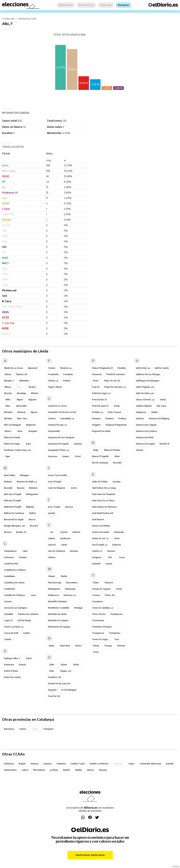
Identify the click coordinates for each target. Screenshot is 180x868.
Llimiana (74, 551)
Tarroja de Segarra (101, 589)
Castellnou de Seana (14, 583)
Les (52, 532)
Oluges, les (66, 671)
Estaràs (22, 665)
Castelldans (10, 576)
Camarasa (9, 557)
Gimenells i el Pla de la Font (62, 412)
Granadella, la (67, 418)
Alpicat (34, 412)
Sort (110, 557)
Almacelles (22, 406)
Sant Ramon (98, 519)
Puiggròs (96, 425)
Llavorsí (52, 545)
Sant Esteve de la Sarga (104, 488)
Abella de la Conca (14, 368)
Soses (122, 557)
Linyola (64, 532)
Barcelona (9, 729)
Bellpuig (30, 507)
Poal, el (96, 387)
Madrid (66, 770)
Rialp (96, 450)
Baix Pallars (10, 475)
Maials (52, 576)
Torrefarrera (98, 620)
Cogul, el (8, 620)
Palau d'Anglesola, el (102, 368)
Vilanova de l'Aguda (146, 425)
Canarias (47, 764)
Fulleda (67, 381)
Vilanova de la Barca (146, 431)
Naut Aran (65, 646)
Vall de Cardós (162, 368)
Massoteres (72, 583)
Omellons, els (55, 677)
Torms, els (110, 595)
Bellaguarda (32, 494)
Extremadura (10, 770)
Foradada (68, 374)
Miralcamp (70, 589)
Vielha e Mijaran (144, 406)
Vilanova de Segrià (145, 444)
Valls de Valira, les (145, 393)
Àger (8, 456)
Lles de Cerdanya (57, 551)
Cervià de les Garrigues (16, 608)
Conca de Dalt (11, 633)
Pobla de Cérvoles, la (115, 387)
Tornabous (97, 601)
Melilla (78, 770)
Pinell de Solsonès (116, 374)
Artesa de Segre (12, 444)
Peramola (97, 374)
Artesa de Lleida (12, 437)
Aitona (8, 374)
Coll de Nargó (24, 620)
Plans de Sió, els (112, 381)
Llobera (52, 557)
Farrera (52, 368)
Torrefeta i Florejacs (102, 627)
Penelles (122, 368)
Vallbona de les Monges (148, 374)
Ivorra (74, 488)
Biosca (32, 519)
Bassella (8, 488)
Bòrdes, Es (21, 532)
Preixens (110, 418)
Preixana (96, 418)
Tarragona (48, 729)
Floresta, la (66, 368)
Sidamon (117, 545)
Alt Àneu (8, 418)
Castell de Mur (11, 564)
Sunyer (109, 564)
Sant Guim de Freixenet (103, 494)
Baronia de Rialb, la (27, 482)
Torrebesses (116, 614)
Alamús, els (22, 374)
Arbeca (8, 431)
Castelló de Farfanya (14, 595)
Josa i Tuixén (54, 507)
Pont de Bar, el (99, 400)
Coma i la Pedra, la (14, 627)
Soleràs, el (97, 551)
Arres (20, 431)
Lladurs (52, 538)
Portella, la (97, 412)
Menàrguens (54, 589)
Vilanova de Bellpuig (159, 418)
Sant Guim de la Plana (103, 501)
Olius (52, 671)
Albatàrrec (24, 381)
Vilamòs (140, 418)
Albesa (8, 387)
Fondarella (53, 374)
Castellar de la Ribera (15, 570)
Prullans (122, 418)
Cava (33, 595)
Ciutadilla (9, 614)
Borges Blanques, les (15, 526)
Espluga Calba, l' (12, 658)
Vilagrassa (141, 412)
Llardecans (65, 538)
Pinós (96, 381)
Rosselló (117, 463)
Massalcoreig (55, 583)
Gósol (78, 456)
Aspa (28, 444)
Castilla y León (78, 764)
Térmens (121, 646)
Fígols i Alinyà (55, 387)
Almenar (21, 412)
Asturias (35, 764)
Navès (78, 646)
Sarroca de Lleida (101, 532)
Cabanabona (10, 551)
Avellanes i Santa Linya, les (18, 450)
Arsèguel (33, 431)
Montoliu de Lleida (57, 614)
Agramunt (33, 368)
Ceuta (131, 764)
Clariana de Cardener (28, 614)
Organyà (52, 690)
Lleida (64, 545)
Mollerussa (53, 595)
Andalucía (9, 764)
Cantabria (61, 764)
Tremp (96, 646)
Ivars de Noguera (57, 488)
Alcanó (32, 387)
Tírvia (96, 652)
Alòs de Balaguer (13, 425)
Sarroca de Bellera (101, 526)
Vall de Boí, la (143, 368)
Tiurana (96, 595)
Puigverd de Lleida (101, 431)
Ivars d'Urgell (55, 482)
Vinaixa (140, 450)
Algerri (20, 400)
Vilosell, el (164, 444)
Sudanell (96, 564)
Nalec (52, 646)
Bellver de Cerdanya (14, 513)
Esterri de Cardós (12, 677)
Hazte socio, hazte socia (90, 855)
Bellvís (33, 513)
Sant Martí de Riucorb (103, 513)
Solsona (111, 551)
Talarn (96, 583)
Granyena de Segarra (58, 444)
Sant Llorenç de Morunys (104, 507)
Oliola (76, 665)
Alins (8, 406)
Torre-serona (99, 614)
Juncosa (69, 507)
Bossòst (34, 526)
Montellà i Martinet (57, 601)
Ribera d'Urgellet (100, 456)
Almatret (8, 412)
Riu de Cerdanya (100, 463)
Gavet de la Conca (57, 406)
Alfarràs (35, 393)
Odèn (52, 665)
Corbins (27, 633)
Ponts (117, 406)
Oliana (64, 665)
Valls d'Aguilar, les (145, 387)
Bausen (21, 488)
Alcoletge (21, 393)
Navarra (103, 770)
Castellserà (9, 589)
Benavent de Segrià (14, 519)
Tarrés (119, 589)
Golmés (52, 418)
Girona (23, 729)
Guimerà (78, 444)
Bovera (8, 532)
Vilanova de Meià (145, 437)
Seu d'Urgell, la (100, 545)
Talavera (108, 583)
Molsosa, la (70, 595)
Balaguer (25, 475)
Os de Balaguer (69, 690)
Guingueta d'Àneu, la (59, 450)
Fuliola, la (53, 381)
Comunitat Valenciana (150, 764)
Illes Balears (39, 770)
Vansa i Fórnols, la (145, 400)
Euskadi (170, 764)
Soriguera (97, 557)
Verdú (163, 400)
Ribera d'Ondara (112, 450)
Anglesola (31, 425)
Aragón (22, 764)
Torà (116, 639)
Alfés (8, 400)
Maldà (64, 576)
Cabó (25, 551)
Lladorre (76, 532)
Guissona (53, 456)
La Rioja (54, 770)
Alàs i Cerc (22, 418)
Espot (29, 658)
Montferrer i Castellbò (59, 608)
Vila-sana (161, 406)
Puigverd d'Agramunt (116, 425)
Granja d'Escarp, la (57, 425)
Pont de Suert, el (100, 406)
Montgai (78, 608)
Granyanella (54, 431)
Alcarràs (8, 393)
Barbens (8, 482)
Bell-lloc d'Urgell (13, 494)
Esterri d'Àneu (11, 671)
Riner (117, 456)
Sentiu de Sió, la (100, 538)
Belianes (33, 488)
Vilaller (155, 412)
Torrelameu (115, 633)
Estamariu (9, 665)
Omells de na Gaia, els (59, 684)
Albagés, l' (9, 381)
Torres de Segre (100, 639)
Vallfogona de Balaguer (148, 381)
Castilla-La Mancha (99, 764)
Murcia (91, 770)
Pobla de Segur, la (101, 393)
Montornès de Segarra (59, 627)
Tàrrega (108, 646)
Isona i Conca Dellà (57, 475)
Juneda (52, 513)
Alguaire (32, 400)
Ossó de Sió (54, 696)
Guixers (66, 456)
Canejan (23, 557)
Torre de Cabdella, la (102, 608)
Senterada (119, 532)
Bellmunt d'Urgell (13, 507)
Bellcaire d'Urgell (12, 501)
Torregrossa (98, 633)
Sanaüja (116, 482)
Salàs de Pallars (100, 482)
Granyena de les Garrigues (61, 437)
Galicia (25, 770)
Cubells (8, 639)
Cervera (8, 601)
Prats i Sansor (115, 412)
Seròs (117, 538)
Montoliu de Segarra (58, 620)
